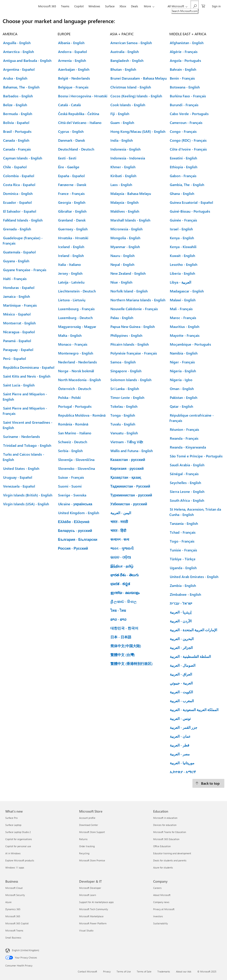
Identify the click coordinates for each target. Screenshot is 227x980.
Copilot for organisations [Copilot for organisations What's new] (19, 839)
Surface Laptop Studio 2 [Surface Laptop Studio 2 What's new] (18, 832)
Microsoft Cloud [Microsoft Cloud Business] (14, 888)
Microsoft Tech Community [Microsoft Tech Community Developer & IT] (94, 909)
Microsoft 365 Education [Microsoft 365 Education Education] (166, 839)
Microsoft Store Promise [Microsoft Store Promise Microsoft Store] (92, 860)
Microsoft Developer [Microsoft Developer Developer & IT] (90, 888)
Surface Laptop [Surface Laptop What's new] (13, 825)
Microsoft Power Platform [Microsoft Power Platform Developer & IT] (93, 923)
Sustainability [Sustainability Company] (160, 923)
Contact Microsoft (87, 971)
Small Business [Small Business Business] (13, 938)
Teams (65, 6)
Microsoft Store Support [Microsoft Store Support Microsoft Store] (92, 832)
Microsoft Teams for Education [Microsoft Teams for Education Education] (170, 832)
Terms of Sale (144, 971)
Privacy (107, 971)
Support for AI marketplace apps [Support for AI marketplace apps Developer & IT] (96, 902)
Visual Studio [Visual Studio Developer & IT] (86, 930)
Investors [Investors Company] (158, 916)
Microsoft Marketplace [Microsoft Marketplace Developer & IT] (91, 916)
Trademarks (164, 971)
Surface (110, 6)
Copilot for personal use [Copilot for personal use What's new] (18, 846)
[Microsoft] (21, 6)
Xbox (123, 6)
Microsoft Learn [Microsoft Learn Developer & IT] (88, 895)
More (147, 6)
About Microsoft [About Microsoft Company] (162, 895)
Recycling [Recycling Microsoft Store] (84, 853)
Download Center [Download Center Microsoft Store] (89, 825)
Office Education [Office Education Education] (162, 846)
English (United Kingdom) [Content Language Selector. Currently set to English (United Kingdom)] (25, 950)
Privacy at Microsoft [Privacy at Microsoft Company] (164, 909)
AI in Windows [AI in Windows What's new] (13, 853)
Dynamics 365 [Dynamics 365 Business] (13, 909)
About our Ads (184, 971)
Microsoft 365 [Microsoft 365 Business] (13, 916)
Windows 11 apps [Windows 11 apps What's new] (15, 867)
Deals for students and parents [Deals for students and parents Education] (170, 860)
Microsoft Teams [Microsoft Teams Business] (14, 930)
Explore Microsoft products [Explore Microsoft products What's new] (20, 860)
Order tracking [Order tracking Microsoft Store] (87, 846)
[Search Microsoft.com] (195, 6)
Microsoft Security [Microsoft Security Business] (15, 895)
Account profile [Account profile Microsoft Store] (87, 818)
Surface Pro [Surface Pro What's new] (11, 818)
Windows (94, 6)
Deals (135, 6)
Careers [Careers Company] (157, 888)
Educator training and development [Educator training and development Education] (172, 853)
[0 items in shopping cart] (203, 6)
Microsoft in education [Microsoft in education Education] (165, 818)
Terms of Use (124, 971)
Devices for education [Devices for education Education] (165, 825)
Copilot (79, 6)
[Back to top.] (208, 783)
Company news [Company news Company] (161, 902)
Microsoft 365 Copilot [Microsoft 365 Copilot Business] (17, 923)
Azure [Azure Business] (8, 902)
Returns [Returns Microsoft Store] (83, 839)
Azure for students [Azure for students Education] (163, 867)
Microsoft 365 (47, 6)
